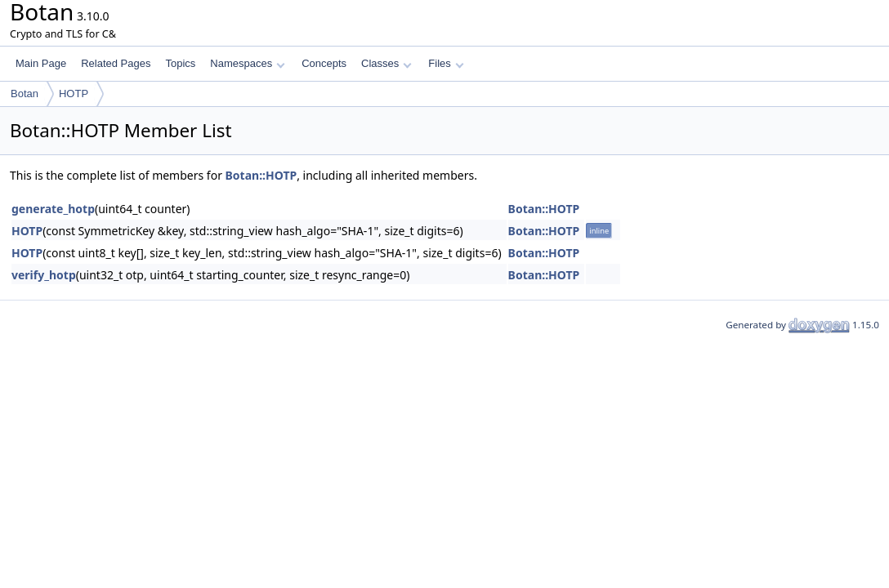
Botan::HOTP (261, 175)
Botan (25, 94)
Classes (386, 63)
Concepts (324, 63)
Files (446, 63)
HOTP (74, 94)
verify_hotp (44, 275)
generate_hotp (53, 209)
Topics (180, 63)
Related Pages (116, 63)
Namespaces (247, 63)
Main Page (41, 63)
